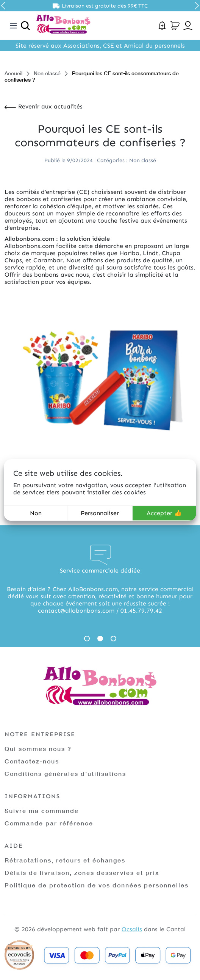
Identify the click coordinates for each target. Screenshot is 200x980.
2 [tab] (100, 639)
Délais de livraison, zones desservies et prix (82, 873)
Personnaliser (100, 513)
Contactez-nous (32, 761)
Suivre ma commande (42, 811)
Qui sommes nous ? (38, 749)
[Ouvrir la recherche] (25, 26)
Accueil (13, 73)
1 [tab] (87, 639)
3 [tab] (113, 639)
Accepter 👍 (164, 513)
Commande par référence (49, 823)
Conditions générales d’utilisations (65, 774)
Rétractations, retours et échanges (65, 860)
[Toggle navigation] (13, 26)
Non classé (47, 73)
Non (36, 513)
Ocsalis (132, 929)
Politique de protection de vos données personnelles (97, 885)
